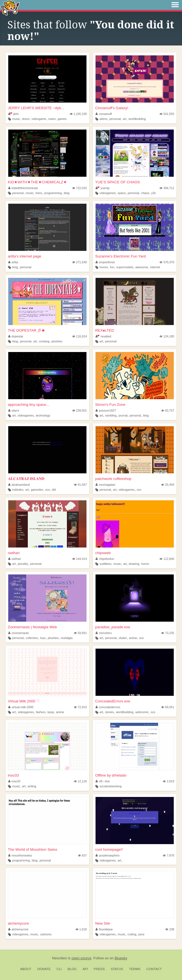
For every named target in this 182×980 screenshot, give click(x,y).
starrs (14, 410)
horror (145, 564)
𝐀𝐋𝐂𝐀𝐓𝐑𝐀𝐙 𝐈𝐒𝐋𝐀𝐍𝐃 (26, 479)
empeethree (105, 262)
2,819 (168, 781)
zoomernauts (19, 633)
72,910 (80, 707)
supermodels (125, 267)
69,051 (168, 707)
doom (26, 119)
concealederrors (108, 707)
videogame (39, 119)
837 (82, 855)
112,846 (167, 559)
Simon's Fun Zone (110, 405)
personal (115, 119)
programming (53, 193)
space (122, 193)
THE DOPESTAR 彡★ (27, 330)
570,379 (167, 262)
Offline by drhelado (111, 775)
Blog (72, 969)
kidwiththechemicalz (23, 188)
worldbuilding (137, 119)
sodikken (106, 564)
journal (123, 415)
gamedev (37, 490)
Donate (44, 969)
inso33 (13, 775)
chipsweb (103, 553)
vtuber (123, 638)
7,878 (168, 855)
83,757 (168, 410)
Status (117, 969)
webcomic (142, 712)
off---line (103, 781)
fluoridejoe (104, 929)
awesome (142, 267)
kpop (51, 712)
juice (141, 934)
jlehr (14, 114)
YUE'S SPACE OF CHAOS (118, 182)
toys (43, 638)
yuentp (103, 188)
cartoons (46, 934)
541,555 (167, 114)
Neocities (59, 958)
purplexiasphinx (108, 855)
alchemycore (19, 923)
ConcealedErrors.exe (113, 701)
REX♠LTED (105, 330)
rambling (111, 415)
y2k (154, 193)
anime (133, 638)
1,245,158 (78, 114)
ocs (47, 490)
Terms (135, 969)
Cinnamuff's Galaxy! (112, 108)
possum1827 (106, 410)
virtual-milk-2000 (21, 707)
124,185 (167, 336)
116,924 (79, 336)
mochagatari (105, 485)
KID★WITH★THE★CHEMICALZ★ (37, 182)
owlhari (15, 559)
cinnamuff (104, 114)
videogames (108, 193)
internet (155, 267)
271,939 (79, 262)
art (125, 119)
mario (52, 119)
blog (67, 193)
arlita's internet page (25, 256)
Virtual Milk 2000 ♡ (24, 701)
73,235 (168, 633)
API (85, 969)
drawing (134, 564)
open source (82, 958)
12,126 (80, 781)
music (16, 119)
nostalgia (66, 638)
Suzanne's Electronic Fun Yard (121, 256)
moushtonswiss (20, 855)
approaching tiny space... (29, 405)
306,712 (167, 188)
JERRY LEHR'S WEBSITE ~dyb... (36, 108)
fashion (41, 712)
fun (112, 267)
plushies (57, 341)
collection (32, 638)
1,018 (81, 929)
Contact (154, 969)
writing (32, 786)
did (54, 490)
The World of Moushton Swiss (33, 849)
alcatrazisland (19, 485)
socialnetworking (111, 786)
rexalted (103, 336)
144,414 (79, 559)
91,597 (80, 485)
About (26, 969)
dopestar (16, 336)
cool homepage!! (109, 849)
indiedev (18, 490)
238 (170, 929)
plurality (23, 564)
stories (110, 712)
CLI (59, 969)
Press (99, 969)
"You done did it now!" (91, 31)
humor (104, 267)
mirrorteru (104, 633)
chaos (145, 193)
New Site (103, 923)
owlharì (14, 553)
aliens (104, 119)
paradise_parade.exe (113, 627)
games (62, 119)
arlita (13, 262)
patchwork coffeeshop (113, 479)
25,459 (168, 485)
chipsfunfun (105, 559)
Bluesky (121, 958)
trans (39, 193)
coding (132, 934)
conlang (44, 341)
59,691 (80, 633)
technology (43, 415)
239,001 (79, 410)
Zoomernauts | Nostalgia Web (32, 627)
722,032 (79, 188)
